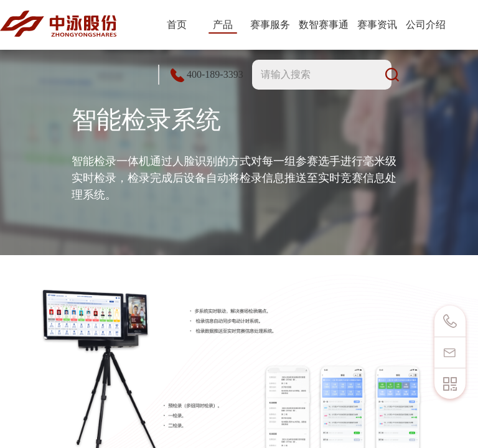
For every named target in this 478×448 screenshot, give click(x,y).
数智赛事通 (324, 25)
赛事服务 (270, 25)
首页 (177, 25)
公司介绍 (426, 25)
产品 (223, 25)
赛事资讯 (377, 25)
